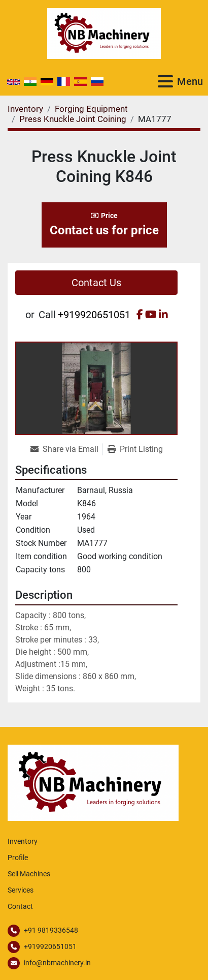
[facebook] (140, 315)
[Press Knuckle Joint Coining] (73, 119)
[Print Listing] (135, 449)
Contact (20, 906)
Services (21, 890)
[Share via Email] (66, 449)
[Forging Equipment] (91, 109)
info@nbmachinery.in (57, 963)
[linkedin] (163, 315)
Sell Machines (29, 874)
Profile (18, 857)
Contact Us (96, 283)
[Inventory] (25, 109)
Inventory (23, 841)
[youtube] (151, 315)
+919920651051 (94, 315)
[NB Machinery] (93, 782)
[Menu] (165, 81)
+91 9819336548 (51, 930)
